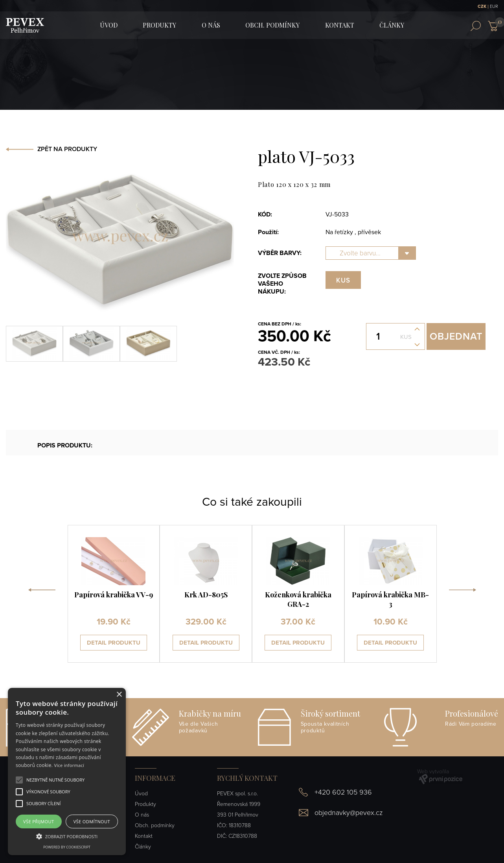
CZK (482, 6)
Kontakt (340, 25)
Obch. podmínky (272, 25)
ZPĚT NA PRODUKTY (67, 149)
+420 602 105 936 (343, 792)
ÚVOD (109, 25)
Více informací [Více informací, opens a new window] (69, 765)
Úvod (141, 794)
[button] (55, 780)
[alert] (67, 772)
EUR (494, 6)
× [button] (119, 695)
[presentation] (42, 594)
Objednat (456, 336)
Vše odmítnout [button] (92, 821)
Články (392, 25)
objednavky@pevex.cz (349, 813)
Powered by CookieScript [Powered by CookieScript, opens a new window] (67, 847)
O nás (211, 25)
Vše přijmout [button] (39, 821)
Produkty (159, 25)
